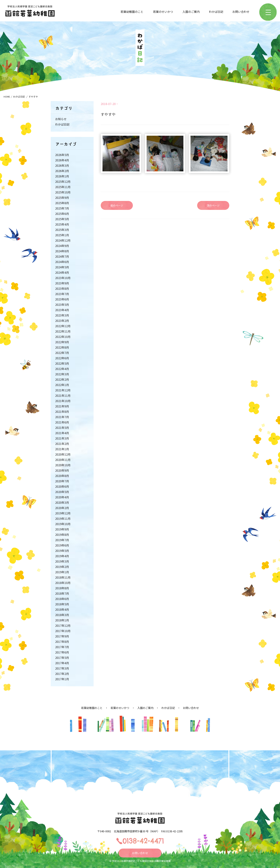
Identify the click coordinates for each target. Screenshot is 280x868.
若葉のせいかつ (163, 12)
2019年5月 (62, 551)
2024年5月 (62, 267)
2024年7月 (62, 256)
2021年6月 (62, 422)
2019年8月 (62, 535)
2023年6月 (62, 299)
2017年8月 (62, 642)
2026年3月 (62, 165)
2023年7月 (62, 294)
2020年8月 (62, 476)
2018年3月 (62, 615)
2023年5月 (62, 305)
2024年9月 (62, 246)
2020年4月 (62, 497)
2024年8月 (62, 251)
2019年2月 (62, 567)
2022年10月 (63, 337)
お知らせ (61, 119)
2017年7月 (62, 647)
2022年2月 (62, 379)
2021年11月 (63, 395)
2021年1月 (62, 449)
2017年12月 (63, 626)
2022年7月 (62, 353)
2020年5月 (62, 492)
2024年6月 (62, 262)
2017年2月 (62, 674)
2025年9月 (62, 198)
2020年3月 (62, 502)
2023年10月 (63, 278)
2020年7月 (62, 481)
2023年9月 (62, 283)
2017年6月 (62, 652)
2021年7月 (62, 417)
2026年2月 (62, 171)
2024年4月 (62, 272)
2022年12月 (63, 326)
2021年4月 (62, 433)
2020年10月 (63, 465)
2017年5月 (62, 658)
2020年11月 (63, 460)
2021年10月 (63, 401)
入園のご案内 (191, 12)
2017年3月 (62, 668)
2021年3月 (62, 438)
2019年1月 (62, 572)
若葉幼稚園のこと (132, 12)
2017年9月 (62, 636)
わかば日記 (216, 12)
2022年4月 (62, 369)
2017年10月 (63, 631)
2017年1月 (62, 679)
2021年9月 (62, 406)
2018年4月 (62, 609)
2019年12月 (63, 513)
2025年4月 (62, 224)
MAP (154, 831)
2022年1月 (62, 385)
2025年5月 (62, 219)
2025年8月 (62, 203)
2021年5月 (62, 428)
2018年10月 (63, 583)
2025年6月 (62, 214)
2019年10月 (63, 524)
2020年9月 (62, 470)
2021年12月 (63, 390)
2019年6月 (62, 545)
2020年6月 (62, 486)
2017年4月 (62, 663)
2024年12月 (63, 240)
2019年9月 (62, 529)
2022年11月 (63, 331)
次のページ (213, 205)
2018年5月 (62, 604)
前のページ (117, 205)
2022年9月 (62, 342)
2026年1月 (62, 176)
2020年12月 (63, 454)
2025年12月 (63, 182)
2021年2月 (62, 444)
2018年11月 (63, 577)
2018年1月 (62, 620)
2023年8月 (62, 289)
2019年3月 (62, 561)
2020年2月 (62, 508)
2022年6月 (62, 358)
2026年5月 (62, 155)
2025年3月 (62, 230)
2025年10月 (63, 192)
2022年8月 (62, 347)
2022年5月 (62, 363)
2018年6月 (62, 599)
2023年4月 (62, 310)
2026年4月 (62, 160)
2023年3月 (62, 315)
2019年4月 (62, 556)
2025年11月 (63, 187)
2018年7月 (62, 593)
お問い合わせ (241, 12)
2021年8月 (62, 412)
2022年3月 (62, 374)
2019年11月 (63, 519)
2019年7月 (62, 540)
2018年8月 (62, 588)
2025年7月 (62, 208)
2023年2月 (62, 321)
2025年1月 (62, 235)
